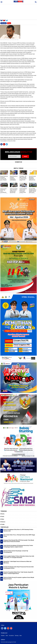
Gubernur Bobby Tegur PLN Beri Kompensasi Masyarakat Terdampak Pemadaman (14, 192)
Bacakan (4, 23)
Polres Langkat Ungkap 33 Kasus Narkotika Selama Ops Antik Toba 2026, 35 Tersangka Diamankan (19, 557)
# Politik (2, 524)
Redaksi (3, 636)
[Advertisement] (18, 10)
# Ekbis (2, 519)
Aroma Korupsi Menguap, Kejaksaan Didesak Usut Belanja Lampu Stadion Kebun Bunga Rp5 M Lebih (32, 180)
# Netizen (3, 522)
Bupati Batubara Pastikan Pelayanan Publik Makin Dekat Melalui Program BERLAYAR (14, 180)
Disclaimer (11, 636)
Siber (7, 636)
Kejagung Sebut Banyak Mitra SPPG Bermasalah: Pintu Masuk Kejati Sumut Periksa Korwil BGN (19, 541)
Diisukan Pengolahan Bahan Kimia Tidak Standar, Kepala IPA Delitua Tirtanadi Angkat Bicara (18, 573)
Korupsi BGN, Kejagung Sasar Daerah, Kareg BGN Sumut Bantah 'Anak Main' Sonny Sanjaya (33, 192)
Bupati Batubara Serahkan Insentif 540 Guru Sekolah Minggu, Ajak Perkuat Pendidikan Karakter (4, 180)
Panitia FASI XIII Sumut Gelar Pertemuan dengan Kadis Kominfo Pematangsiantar (23, 192)
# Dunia (2, 516)
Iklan (21, 636)
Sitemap (17, 636)
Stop (9, 23)
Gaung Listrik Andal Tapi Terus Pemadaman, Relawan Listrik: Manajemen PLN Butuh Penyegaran (4, 193)
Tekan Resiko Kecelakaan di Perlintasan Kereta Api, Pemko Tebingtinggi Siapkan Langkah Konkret (18, 546)
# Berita (2, 514)
